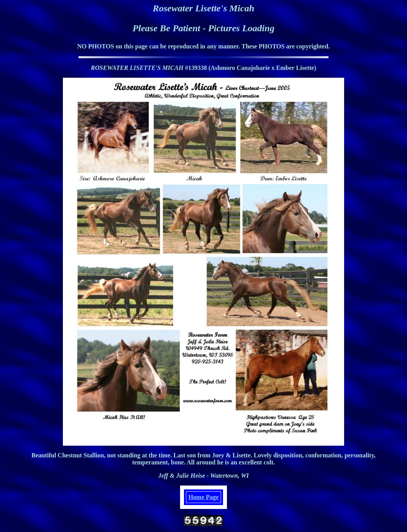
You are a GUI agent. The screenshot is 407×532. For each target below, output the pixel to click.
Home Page (203, 497)
